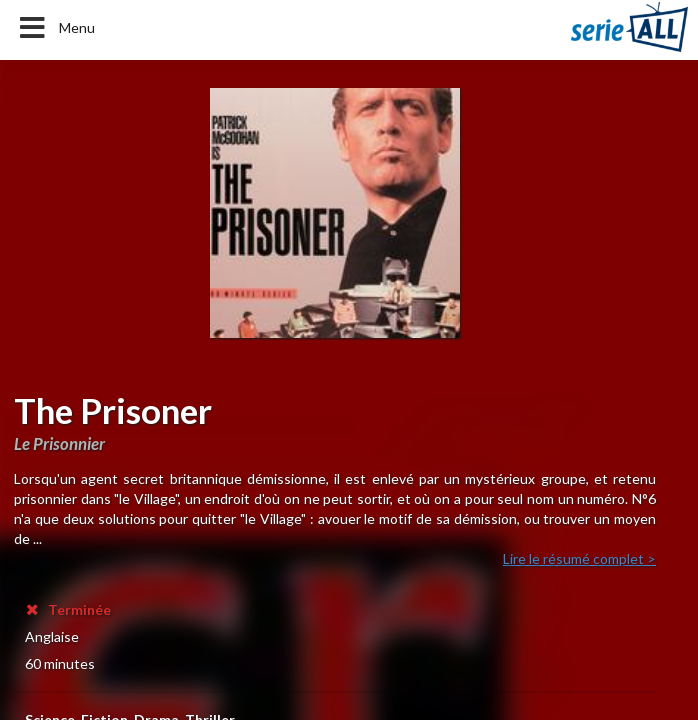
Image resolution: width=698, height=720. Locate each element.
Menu (55, 28)
